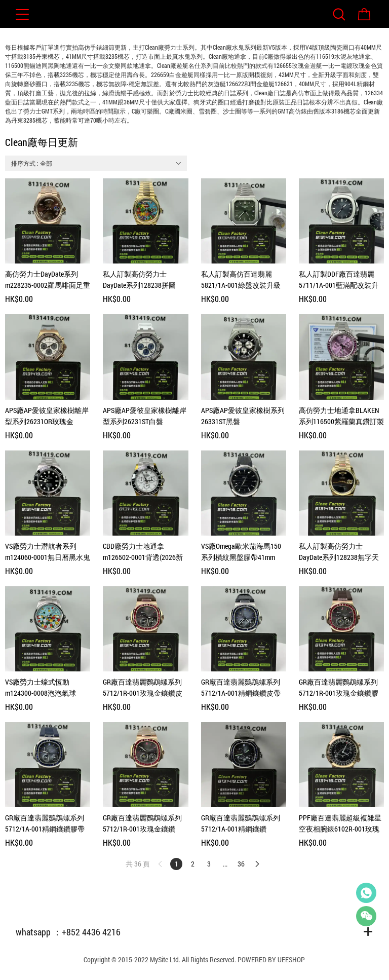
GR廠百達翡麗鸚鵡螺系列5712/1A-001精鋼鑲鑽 (241, 823)
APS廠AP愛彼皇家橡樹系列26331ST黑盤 (243, 416)
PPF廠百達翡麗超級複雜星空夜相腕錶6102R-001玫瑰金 (340, 824)
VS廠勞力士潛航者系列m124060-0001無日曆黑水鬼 (48, 552)
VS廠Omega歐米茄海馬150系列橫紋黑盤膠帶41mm (241, 552)
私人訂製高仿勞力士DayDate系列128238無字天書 (339, 552)
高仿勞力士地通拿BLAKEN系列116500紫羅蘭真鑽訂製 (341, 416)
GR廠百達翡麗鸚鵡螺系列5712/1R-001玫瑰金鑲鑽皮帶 (143, 688)
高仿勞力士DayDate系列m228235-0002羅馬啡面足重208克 (48, 280)
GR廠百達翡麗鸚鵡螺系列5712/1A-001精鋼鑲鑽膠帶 (45, 823)
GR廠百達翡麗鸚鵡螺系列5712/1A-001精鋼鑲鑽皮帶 (241, 687)
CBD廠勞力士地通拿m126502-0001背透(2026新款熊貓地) (143, 552)
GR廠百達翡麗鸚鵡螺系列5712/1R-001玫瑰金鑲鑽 (142, 823)
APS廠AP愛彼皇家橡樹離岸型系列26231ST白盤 (145, 416)
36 (241, 864)
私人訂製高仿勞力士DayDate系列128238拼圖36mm (139, 280)
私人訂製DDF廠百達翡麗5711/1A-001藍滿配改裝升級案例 (339, 280)
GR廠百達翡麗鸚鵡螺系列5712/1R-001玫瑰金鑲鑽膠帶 (339, 688)
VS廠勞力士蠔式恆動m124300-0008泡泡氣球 (41, 687)
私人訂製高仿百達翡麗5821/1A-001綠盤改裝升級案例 (241, 280)
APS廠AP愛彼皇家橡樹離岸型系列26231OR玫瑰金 (47, 416)
